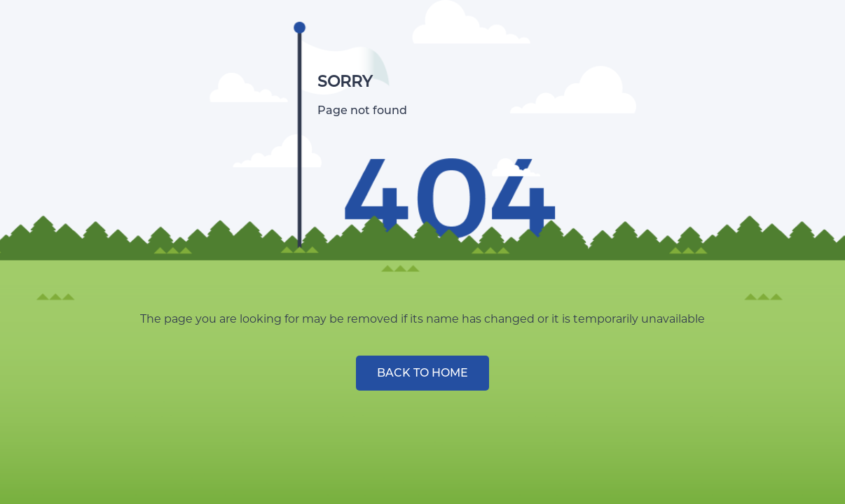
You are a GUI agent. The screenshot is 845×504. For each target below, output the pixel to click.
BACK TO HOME (422, 373)
